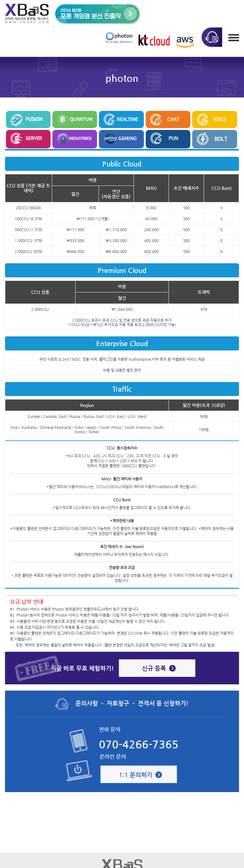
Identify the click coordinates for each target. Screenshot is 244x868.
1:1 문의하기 (136, 775)
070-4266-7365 (139, 744)
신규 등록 (154, 668)
